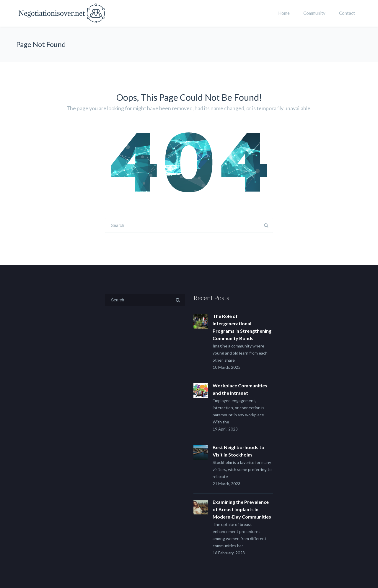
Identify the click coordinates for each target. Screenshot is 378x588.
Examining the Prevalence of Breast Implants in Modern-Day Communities (242, 509)
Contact (347, 13)
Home (284, 13)
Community (314, 13)
